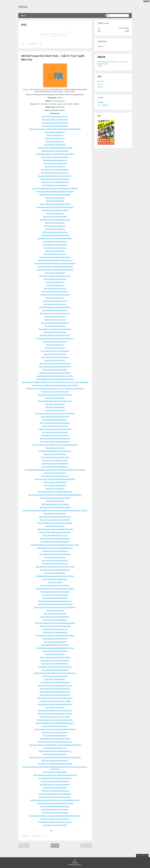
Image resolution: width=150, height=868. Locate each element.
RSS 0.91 (101, 81)
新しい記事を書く (103, 105)
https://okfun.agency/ (58, 101)
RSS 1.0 (100, 84)
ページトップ (142, 856)
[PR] (24, 25)
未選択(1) (101, 46)
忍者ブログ (78, 865)
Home (23, 16)
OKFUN (23, 7)
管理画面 (101, 102)
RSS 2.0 (100, 87)
